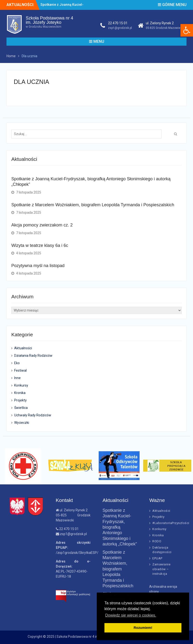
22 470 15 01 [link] (118, 23)
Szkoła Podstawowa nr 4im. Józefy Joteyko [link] (49, 20)
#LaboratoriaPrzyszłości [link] (171, 523)
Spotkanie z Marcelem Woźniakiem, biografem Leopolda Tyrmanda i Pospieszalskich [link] (93, 205)
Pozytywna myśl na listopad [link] (38, 266)
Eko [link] (17, 363)
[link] (187, 30)
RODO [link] (157, 541)
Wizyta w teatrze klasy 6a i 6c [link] (40, 245)
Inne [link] (17, 378)
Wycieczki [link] (22, 423)
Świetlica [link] (21, 408)
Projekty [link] (20, 400)
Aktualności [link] (23, 348)
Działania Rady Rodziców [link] (33, 356)
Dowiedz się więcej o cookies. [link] (131, 615)
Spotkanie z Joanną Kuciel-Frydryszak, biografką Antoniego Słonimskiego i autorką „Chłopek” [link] (120, 527)
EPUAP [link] (157, 558)
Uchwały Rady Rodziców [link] (33, 415)
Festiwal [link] (20, 370)
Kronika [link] (20, 393)
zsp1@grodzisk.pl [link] (120, 28)
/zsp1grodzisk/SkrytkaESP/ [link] (77, 553)
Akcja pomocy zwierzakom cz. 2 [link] (42, 225)
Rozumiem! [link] (143, 628)
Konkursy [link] (21, 385)
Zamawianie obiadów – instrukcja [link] (161, 569)
